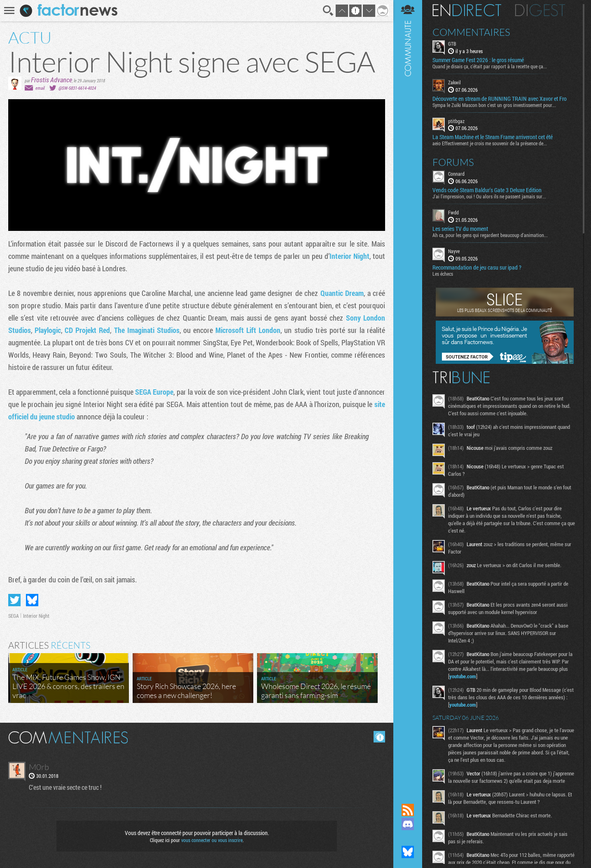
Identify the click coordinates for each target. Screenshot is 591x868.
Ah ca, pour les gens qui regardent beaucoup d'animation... (490, 235)
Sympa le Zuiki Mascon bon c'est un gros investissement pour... (494, 105)
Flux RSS (408, 810)
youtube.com (463, 676)
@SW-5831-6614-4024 (77, 88)
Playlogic (48, 330)
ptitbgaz (456, 121)
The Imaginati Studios (147, 330)
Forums (453, 162)
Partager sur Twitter (14, 600)
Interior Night (349, 256)
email (40, 88)
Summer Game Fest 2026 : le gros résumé (478, 60)
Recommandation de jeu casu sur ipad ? (477, 268)
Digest (540, 10)
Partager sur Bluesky (32, 600)
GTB (452, 44)
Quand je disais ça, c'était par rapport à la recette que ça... (490, 66)
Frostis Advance (51, 80)
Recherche (328, 11)
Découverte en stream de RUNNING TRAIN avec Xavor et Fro (500, 99)
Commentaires (471, 32)
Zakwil (454, 82)
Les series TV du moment (460, 229)
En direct (467, 10)
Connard (456, 174)
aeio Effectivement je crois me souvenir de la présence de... (490, 143)
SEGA (14, 616)
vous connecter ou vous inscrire (212, 840)
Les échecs (443, 274)
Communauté (408, 394)
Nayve (454, 251)
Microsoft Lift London (248, 330)
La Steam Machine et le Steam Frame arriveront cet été (493, 137)
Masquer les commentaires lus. (379, 737)
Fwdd (453, 212)
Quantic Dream (342, 293)
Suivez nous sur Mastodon (408, 838)
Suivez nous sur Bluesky (408, 852)
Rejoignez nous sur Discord (408, 824)
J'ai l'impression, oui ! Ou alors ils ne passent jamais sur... (489, 196)
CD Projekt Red (87, 330)
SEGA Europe (154, 392)
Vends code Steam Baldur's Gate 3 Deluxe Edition (487, 190)
